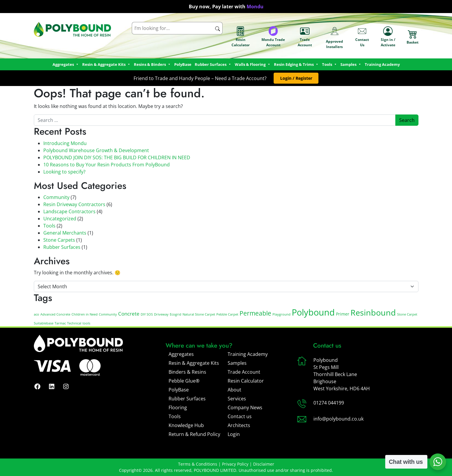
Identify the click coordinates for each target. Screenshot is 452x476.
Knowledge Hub (186, 425)
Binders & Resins (187, 372)
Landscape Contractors (69, 211)
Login (234, 434)
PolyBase (183, 64)
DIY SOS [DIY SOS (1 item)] (147, 314)
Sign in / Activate (388, 37)
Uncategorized (60, 219)
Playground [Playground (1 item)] (281, 314)
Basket (413, 37)
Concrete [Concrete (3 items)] (129, 314)
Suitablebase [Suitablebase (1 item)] (44, 323)
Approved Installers (334, 37)
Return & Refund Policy (194, 434)
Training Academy (382, 64)
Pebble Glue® (184, 381)
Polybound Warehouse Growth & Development (96, 150)
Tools (330, 64)
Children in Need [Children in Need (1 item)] (85, 314)
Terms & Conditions (198, 464)
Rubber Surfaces (213, 64)
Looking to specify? (64, 172)
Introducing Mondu (65, 143)
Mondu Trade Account (273, 37)
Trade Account (305, 37)
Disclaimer (264, 464)
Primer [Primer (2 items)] (343, 314)
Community (56, 197)
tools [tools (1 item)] (86, 323)
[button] (296, 78)
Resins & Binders (152, 64)
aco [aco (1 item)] (37, 314)
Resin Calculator (241, 37)
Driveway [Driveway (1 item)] (161, 314)
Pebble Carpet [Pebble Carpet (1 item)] (227, 314)
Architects (239, 425)
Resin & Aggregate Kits (194, 363)
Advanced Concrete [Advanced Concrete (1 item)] (55, 314)
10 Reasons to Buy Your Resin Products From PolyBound (107, 165)
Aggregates (181, 354)
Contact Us (362, 37)
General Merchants (65, 233)
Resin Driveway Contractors (74, 204)
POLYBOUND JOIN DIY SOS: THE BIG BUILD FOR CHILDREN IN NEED (117, 157)
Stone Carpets (59, 240)
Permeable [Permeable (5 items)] (255, 313)
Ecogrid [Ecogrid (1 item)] (176, 314)
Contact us (240, 416)
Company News (245, 407)
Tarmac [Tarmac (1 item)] (60, 323)
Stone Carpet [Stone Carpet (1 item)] (407, 314)
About (234, 390)
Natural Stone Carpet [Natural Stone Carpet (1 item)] (199, 314)
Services (237, 399)
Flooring (178, 407)
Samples (237, 363)
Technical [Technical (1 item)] (74, 323)
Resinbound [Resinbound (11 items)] (373, 312)
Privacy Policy (235, 464)
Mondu (255, 7)
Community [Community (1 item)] (108, 314)
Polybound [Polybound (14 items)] (313, 312)
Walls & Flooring (253, 64)
